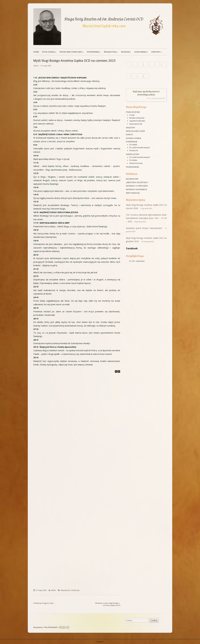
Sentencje (75, 590)
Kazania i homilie (134, 138)
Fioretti (130, 135)
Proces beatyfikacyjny (71, 52)
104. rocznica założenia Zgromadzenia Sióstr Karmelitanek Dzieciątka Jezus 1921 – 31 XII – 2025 (146, 218)
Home (36, 52)
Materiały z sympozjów (137, 186)
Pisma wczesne (133, 112)
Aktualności (65, 590)
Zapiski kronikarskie (137, 121)
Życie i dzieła (48, 52)
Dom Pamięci (140, 52)
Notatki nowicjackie (137, 118)
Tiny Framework (51, 627)
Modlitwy (130, 128)
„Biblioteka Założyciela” (137, 182)
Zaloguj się (64, 627)
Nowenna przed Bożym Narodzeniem (144, 228)
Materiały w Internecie (137, 189)
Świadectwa (110, 52)
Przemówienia (132, 167)
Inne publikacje (133, 193)
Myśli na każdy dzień (135, 131)
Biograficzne (132, 179)
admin (36, 66)
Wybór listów (132, 154)
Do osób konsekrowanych (140, 148)
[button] (119, 371)
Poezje (132, 115)
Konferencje (132, 142)
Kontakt (156, 52)
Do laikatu (133, 145)
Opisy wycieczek (136, 124)
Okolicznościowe (136, 163)
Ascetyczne (134, 150)
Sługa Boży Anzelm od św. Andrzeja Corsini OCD (104, 19)
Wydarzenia (93, 52)
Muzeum (125, 52)
